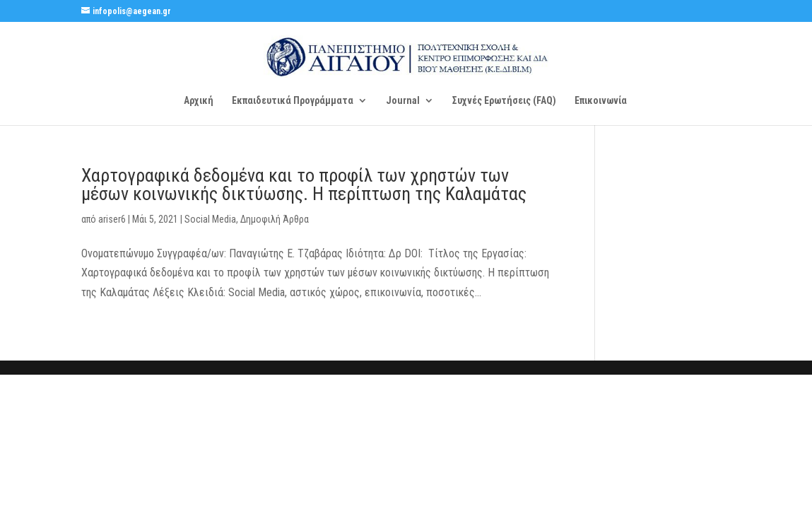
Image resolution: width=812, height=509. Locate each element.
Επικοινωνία (601, 101)
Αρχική (199, 101)
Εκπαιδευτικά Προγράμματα (293, 101)
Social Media (210, 219)
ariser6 (112, 219)
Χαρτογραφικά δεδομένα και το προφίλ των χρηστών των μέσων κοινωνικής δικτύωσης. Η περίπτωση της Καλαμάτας (304, 185)
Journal (403, 101)
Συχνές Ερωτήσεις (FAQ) (504, 101)
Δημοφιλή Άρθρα (275, 219)
